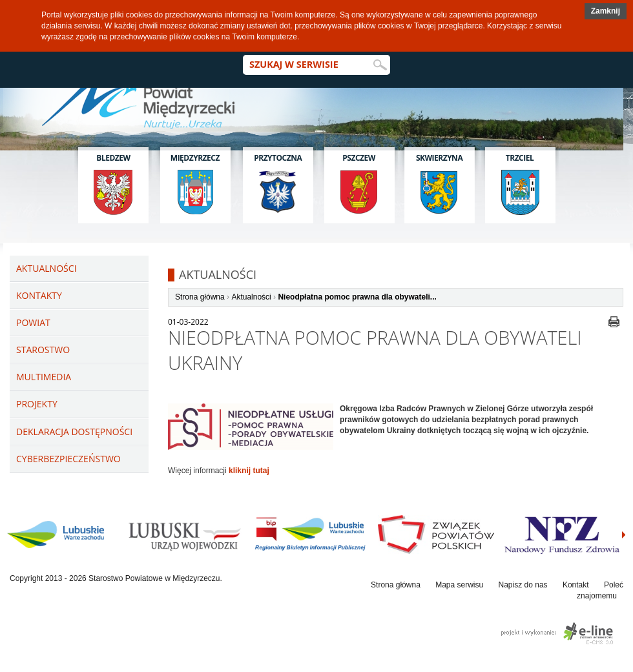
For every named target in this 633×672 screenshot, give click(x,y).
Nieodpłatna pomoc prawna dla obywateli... (357, 297)
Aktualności (251, 297)
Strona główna (200, 297)
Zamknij (606, 11)
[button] (606, 11)
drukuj (614, 322)
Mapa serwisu (459, 585)
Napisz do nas (523, 585)
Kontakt (576, 585)
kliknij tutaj (249, 471)
